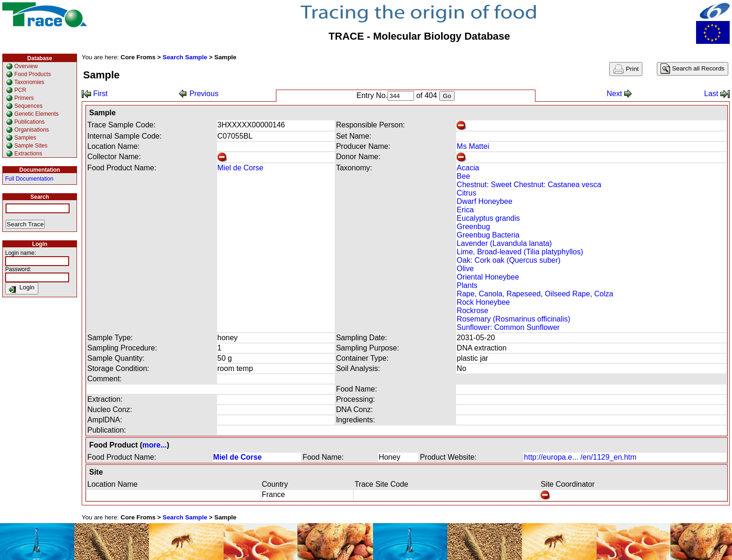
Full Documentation (29, 179)
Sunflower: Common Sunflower (508, 327)
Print (626, 69)
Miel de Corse (241, 168)
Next (619, 94)
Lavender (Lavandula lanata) (504, 243)
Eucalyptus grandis (488, 218)
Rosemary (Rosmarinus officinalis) (513, 319)
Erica (465, 210)
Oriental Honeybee (488, 277)
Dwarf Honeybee (484, 201)
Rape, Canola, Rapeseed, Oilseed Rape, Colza (535, 294)
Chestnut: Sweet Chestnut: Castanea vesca (529, 185)
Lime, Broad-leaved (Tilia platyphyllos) (520, 252)
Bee (463, 176)
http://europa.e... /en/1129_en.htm (580, 457)
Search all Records (693, 69)
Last (717, 94)
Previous (199, 94)
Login (22, 288)
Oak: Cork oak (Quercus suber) (508, 260)
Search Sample (185, 57)
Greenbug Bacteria (488, 235)
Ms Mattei (473, 146)
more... (155, 445)
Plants (467, 285)
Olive (465, 269)
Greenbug (473, 227)
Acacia (468, 168)
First (95, 94)
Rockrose (472, 311)
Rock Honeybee (483, 302)
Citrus (466, 193)
